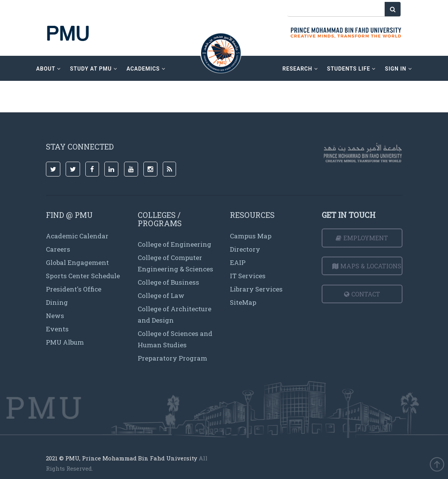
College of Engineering (174, 244)
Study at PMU (94, 69)
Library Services (256, 289)
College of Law (161, 295)
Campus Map (251, 236)
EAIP (238, 262)
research (300, 69)
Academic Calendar (77, 236)
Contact (362, 294)
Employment (362, 238)
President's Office (74, 289)
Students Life (351, 69)
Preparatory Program (172, 358)
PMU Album (65, 342)
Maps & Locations (367, 266)
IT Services (248, 276)
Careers (58, 249)
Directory (245, 249)
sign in (398, 69)
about (48, 69)
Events (57, 329)
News (55, 316)
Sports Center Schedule (83, 276)
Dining (57, 302)
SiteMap (243, 302)
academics (146, 69)
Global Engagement (77, 262)
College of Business (168, 282)
